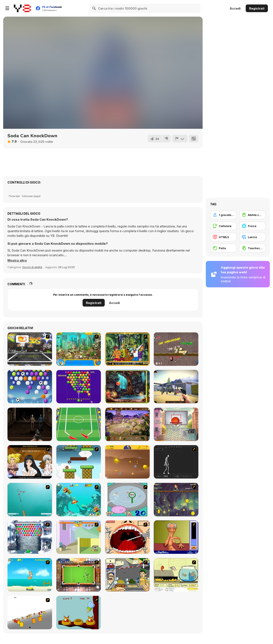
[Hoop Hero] (176, 424)
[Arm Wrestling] (176, 537)
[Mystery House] (127, 424)
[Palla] (223, 248)
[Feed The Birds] (79, 613)
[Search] (94, 8)
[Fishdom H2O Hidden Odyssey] (79, 349)
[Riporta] (180, 139)
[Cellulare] (223, 226)
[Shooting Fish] (30, 500)
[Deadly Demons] (30, 424)
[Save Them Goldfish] (176, 575)
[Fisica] (252, 226)
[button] (17, 260)
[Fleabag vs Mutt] (79, 537)
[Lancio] (252, 237)
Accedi (235, 8)
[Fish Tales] (79, 500)
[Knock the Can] (176, 349)
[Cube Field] (30, 613)
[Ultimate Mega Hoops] (30, 349)
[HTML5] (223, 237)
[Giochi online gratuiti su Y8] (22, 8)
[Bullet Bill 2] (79, 462)
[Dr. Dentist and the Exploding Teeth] (127, 537)
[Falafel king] (127, 575)
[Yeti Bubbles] (30, 537)
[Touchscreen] (252, 248)
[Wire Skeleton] (176, 462)
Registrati (257, 8)
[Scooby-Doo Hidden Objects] (127, 349)
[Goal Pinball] (79, 424)
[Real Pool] (79, 575)
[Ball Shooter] (30, 387)
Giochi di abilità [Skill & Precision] (32, 267)
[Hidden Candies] (127, 387)
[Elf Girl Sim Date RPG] (30, 462)
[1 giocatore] (223, 215)
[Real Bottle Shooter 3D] (176, 387)
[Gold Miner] (127, 462)
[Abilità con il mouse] (252, 215)
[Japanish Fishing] (127, 500)
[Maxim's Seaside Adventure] (30, 575)
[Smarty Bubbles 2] (79, 387)
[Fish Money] (176, 500)
